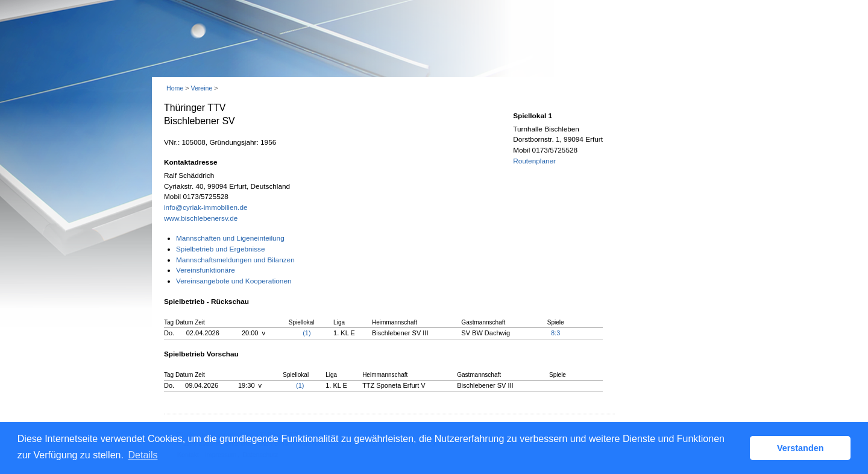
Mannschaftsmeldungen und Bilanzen (235, 260)
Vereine (201, 88)
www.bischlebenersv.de (201, 218)
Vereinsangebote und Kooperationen (234, 281)
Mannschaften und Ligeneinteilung (230, 238)
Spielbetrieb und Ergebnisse (221, 249)
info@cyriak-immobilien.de (206, 207)
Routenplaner (534, 161)
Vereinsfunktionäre (206, 270)
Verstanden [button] (800, 448)
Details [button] (143, 455)
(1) (307, 333)
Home (175, 88)
